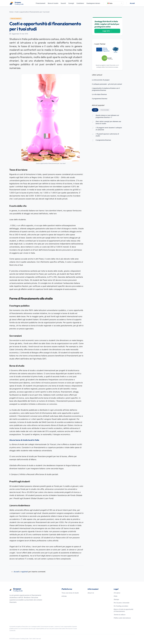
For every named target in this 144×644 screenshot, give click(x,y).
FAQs (115, 596)
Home (11, 12)
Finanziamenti (41, 3)
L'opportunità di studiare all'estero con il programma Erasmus (106, 89)
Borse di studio (53, 3)
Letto (96, 110)
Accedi (132, 3)
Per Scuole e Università (121, 603)
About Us (91, 593)
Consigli (71, 3)
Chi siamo (117, 593)
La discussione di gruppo (101, 80)
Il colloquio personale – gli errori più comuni (107, 84)
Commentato (105, 110)
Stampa (116, 599)
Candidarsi (80, 3)
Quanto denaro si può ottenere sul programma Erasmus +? (107, 116)
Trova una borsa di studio (70, 593)
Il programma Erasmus (100, 99)
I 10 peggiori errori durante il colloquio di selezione (109, 129)
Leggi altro (107, 31)
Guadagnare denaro (93, 3)
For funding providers (121, 606)
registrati (24, 572)
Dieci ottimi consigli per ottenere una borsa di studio (108, 122)
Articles (64, 596)
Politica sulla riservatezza (122, 618)
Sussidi (63, 3)
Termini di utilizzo (119, 615)
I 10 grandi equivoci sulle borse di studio (107, 135)
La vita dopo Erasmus (99, 94)
